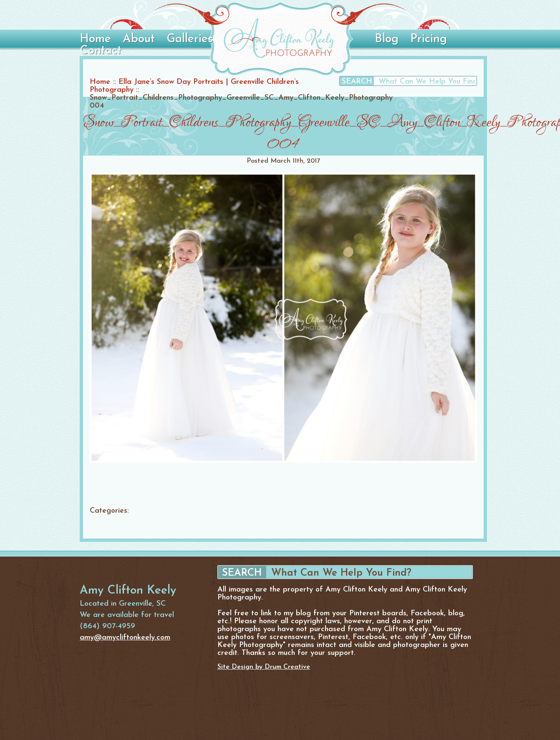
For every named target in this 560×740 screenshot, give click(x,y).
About (139, 39)
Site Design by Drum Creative (264, 667)
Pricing (429, 39)
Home (95, 39)
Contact (101, 51)
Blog (387, 39)
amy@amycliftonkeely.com (125, 638)
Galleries (190, 39)
